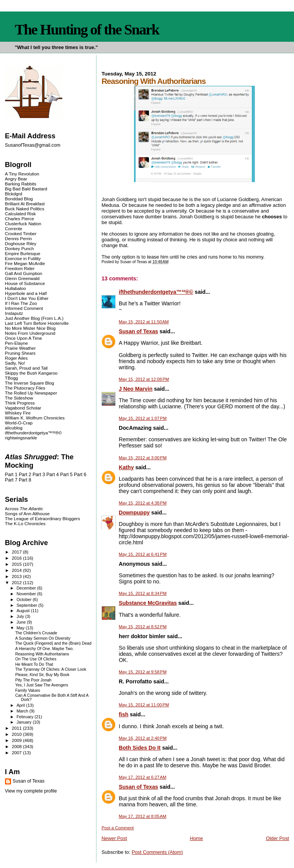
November (27, 594)
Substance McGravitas (148, 603)
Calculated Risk (20, 214)
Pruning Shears (20, 353)
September (27, 605)
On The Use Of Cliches (36, 659)
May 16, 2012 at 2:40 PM (143, 738)
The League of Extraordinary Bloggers (42, 518)
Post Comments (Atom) (157, 852)
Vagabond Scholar (23, 408)
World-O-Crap (19, 423)
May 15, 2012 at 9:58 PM (143, 672)
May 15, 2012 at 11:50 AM (144, 322)
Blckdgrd (14, 194)
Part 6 (80, 475)
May (21, 628)
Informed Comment (24, 308)
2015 (17, 564)
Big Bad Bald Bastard (26, 189)
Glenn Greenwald (22, 278)
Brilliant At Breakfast (25, 204)
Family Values (28, 690)
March (23, 711)
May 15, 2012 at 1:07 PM (143, 418)
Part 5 (66, 475)
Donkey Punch (20, 248)
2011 (17, 728)
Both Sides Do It (140, 748)
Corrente (14, 228)
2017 (17, 552)
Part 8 (25, 480)
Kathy (126, 467)
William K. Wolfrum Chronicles (35, 418)
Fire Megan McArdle (25, 263)
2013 (17, 576)
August (24, 611)
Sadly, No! (15, 363)
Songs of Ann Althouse (27, 513)
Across (24, 509)
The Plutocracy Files (25, 388)
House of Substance (25, 283)
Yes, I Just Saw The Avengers (42, 685)
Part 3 (39, 475)
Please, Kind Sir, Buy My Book (42, 675)
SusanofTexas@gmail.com (33, 145)
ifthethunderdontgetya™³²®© (156, 292)
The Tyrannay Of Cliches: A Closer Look (51, 669)
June (22, 622)
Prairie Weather (20, 348)
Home (196, 838)
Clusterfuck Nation (23, 224)
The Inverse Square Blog (29, 383)
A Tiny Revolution (22, 174)
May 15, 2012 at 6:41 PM (143, 554)
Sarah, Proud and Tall (26, 368)
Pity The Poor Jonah (33, 680)
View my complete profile (31, 791)
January (24, 722)
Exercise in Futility (23, 258)
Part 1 (11, 475)
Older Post (277, 838)
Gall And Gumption (24, 273)
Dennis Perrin (18, 238)
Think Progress (20, 403)
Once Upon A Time (24, 338)
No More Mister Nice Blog (30, 328)
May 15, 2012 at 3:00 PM (143, 458)
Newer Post (114, 838)
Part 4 (53, 475)
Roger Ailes (16, 358)
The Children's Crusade (36, 633)
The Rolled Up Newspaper (31, 393)
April (21, 705)
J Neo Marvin (136, 389)
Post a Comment (118, 828)
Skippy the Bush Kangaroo (31, 373)
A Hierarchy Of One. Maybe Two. (45, 649)
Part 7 (11, 480)
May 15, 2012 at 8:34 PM (143, 593)
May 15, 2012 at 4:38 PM (143, 503)
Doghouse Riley (21, 243)
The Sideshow (19, 398)
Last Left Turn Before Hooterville (37, 323)
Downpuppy (134, 513)
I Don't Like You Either (27, 298)
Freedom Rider (20, 268)
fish (123, 714)
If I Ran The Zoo (21, 303)
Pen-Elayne (16, 343)
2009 (17, 740)
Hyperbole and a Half (26, 293)
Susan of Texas (138, 331)
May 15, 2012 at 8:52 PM (143, 627)
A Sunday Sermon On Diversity (43, 638)
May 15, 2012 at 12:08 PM (144, 379)
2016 (17, 558)
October (24, 599)
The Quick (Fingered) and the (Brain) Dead (53, 643)
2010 (17, 734)
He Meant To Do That (34, 664)
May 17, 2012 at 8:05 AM (142, 816)
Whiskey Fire (18, 413)
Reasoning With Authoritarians (42, 654)
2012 (17, 582)
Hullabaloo (16, 288)
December (27, 588)
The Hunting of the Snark (87, 29)
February (25, 717)
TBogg (11, 378)
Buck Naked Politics (25, 209)
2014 (17, 570)
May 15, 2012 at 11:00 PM (144, 705)
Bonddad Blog (19, 199)
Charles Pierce (20, 219)
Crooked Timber (21, 233)
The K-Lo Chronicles (25, 523)
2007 (17, 753)
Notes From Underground (30, 333)
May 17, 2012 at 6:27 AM (142, 777)
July (21, 616)
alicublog (14, 428)
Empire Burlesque (23, 253)
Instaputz (14, 313)
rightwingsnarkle (21, 438)
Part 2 (25, 475)
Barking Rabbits (21, 184)
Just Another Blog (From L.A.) (34, 318)
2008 (17, 746)
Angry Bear (16, 179)
